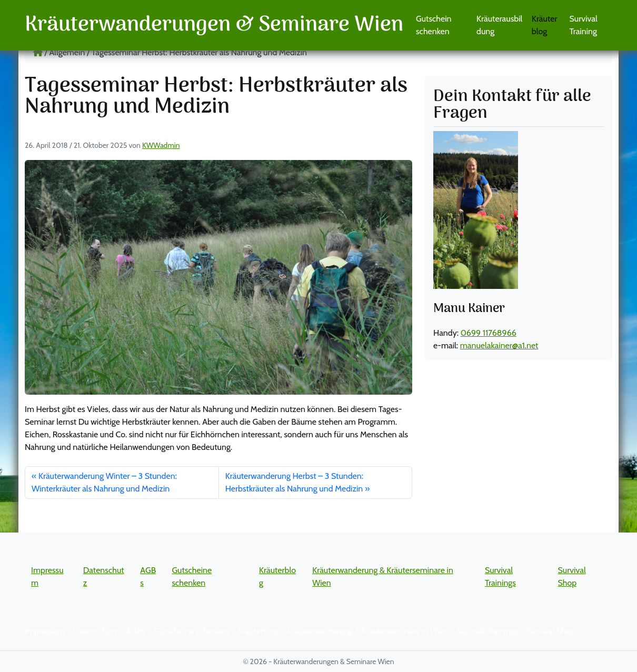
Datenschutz (96, 631)
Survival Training (584, 25)
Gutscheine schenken (191, 631)
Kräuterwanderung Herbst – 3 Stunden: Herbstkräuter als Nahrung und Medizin (294, 482)
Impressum (45, 631)
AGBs (136, 631)
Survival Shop (551, 631)
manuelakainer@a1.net (499, 345)
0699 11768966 (489, 333)
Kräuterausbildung (499, 25)
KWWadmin (161, 145)
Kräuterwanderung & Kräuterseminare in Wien (368, 631)
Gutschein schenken (434, 25)
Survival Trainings (487, 631)
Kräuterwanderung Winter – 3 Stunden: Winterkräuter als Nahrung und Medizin (104, 482)
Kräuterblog (545, 25)
